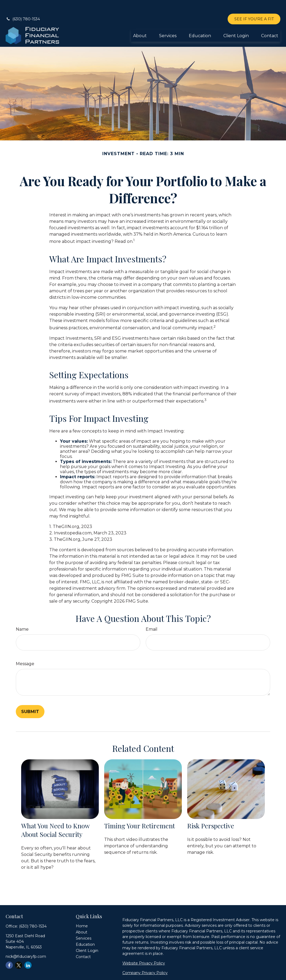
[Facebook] (9, 952)
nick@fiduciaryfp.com (26, 943)
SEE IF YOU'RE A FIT (254, 5)
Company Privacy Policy (145, 959)
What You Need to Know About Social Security (55, 816)
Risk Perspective (211, 812)
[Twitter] (19, 952)
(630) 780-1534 (23, 5)
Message (25, 650)
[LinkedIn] (28, 952)
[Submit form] (30, 698)
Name (22, 616)
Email (152, 616)
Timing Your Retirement (140, 812)
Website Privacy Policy (144, 950)
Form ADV (132, 969)
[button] (140, 22)
